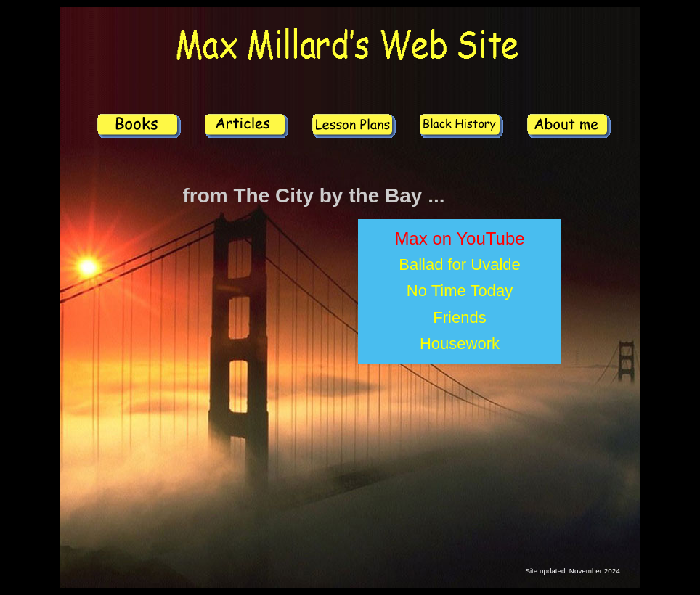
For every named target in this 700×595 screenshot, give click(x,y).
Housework (460, 344)
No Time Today (460, 291)
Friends (459, 317)
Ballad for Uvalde (460, 264)
